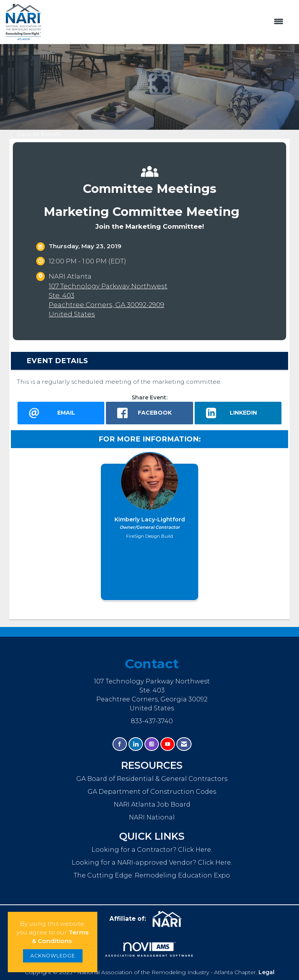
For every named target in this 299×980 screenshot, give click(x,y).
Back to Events (35, 134)
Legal (266, 972)
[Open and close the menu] (166, 22)
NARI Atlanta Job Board (152, 804)
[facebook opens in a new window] (149, 413)
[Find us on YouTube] (168, 744)
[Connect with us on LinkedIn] (136, 744)
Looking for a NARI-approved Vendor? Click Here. (152, 862)
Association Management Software (149, 950)
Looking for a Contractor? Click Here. (152, 849)
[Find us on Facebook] (120, 744)
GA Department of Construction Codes (152, 791)
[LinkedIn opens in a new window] (238, 413)
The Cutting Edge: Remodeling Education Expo (152, 875)
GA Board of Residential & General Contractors (152, 779)
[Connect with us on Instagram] (152, 744)
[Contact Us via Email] (184, 744)
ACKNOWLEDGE (53, 956)
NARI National (152, 817)
